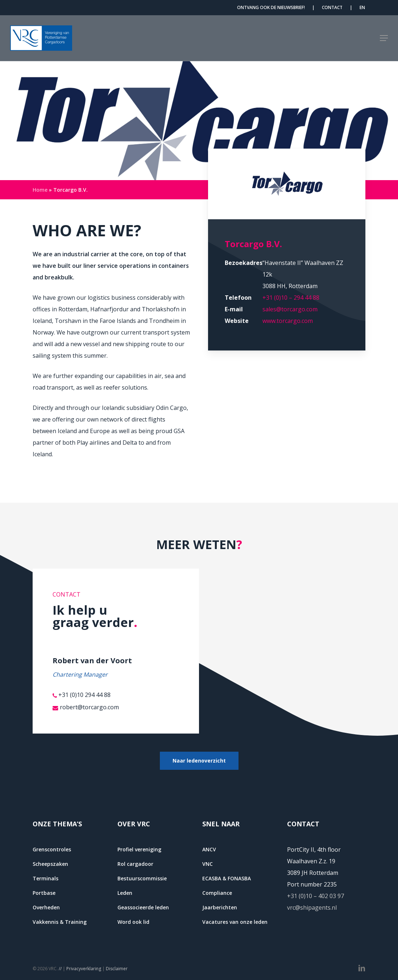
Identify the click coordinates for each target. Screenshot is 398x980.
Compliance (217, 893)
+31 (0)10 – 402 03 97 (316, 896)
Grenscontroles (52, 849)
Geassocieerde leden (143, 907)
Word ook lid (133, 922)
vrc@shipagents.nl (312, 908)
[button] (384, 38)
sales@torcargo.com (290, 309)
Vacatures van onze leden (235, 922)
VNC (208, 864)
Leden (125, 893)
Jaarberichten (220, 907)
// (60, 969)
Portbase (44, 893)
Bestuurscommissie (142, 878)
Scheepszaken (50, 864)
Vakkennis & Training (60, 922)
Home (40, 190)
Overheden (46, 907)
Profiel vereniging (139, 849)
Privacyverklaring (84, 969)
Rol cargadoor (135, 864)
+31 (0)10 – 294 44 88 (291, 298)
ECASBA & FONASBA (227, 878)
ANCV (209, 849)
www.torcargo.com (288, 321)
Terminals (45, 878)
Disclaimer (117, 969)
